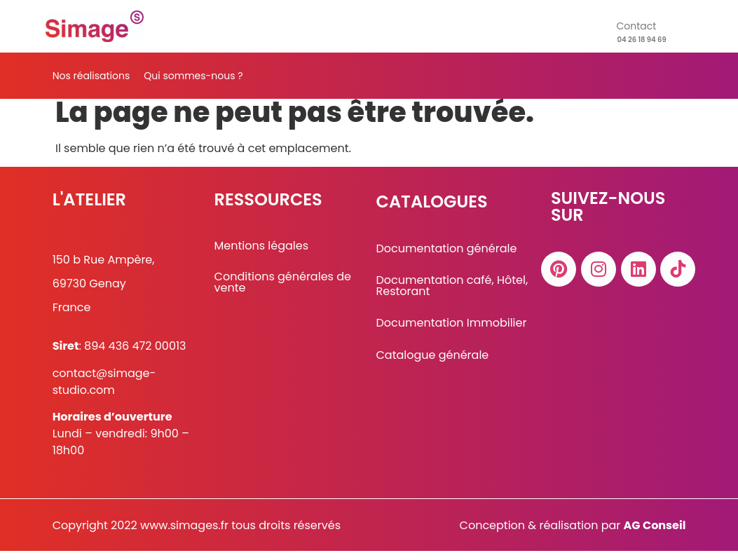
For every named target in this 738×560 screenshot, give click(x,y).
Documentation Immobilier (451, 332)
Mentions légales (262, 254)
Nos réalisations (91, 76)
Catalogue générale (432, 363)
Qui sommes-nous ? (193, 76)
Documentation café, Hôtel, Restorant (452, 295)
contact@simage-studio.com (104, 390)
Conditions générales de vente (283, 291)
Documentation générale (446, 258)
